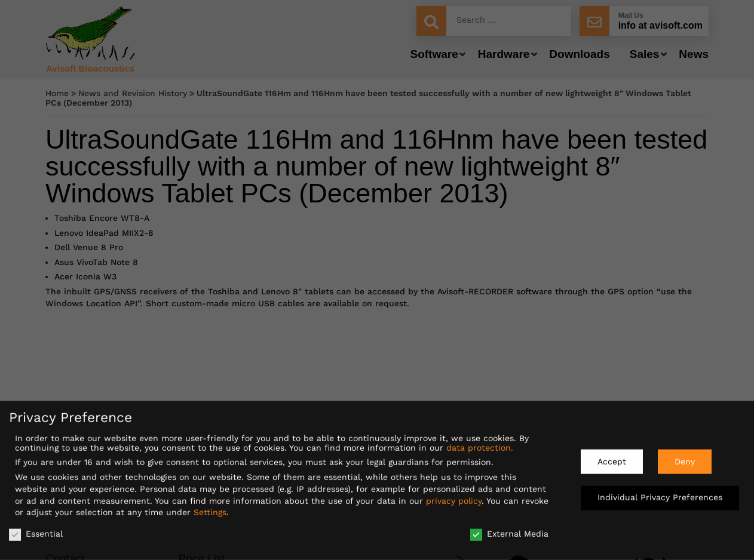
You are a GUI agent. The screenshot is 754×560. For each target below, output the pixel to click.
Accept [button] (612, 457)
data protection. (480, 443)
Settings (210, 507)
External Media (509, 529)
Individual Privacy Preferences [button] (660, 493)
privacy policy (454, 496)
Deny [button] (685, 457)
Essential (36, 529)
